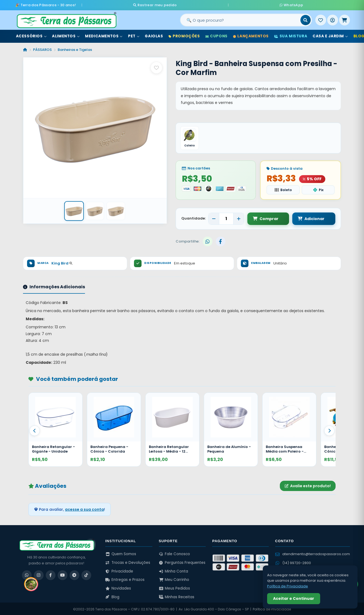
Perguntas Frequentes (182, 562)
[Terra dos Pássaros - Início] (66, 19)
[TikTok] (86, 574)
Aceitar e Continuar (294, 598)
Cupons (217, 35)
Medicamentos (104, 35)
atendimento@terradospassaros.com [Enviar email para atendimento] (313, 553)
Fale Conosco (175, 553)
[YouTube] (63, 574)
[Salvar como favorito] (156, 66)
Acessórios (31, 35)
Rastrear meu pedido (200, 4)
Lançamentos (251, 35)
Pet (134, 35)
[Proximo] (329, 430)
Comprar (266, 217)
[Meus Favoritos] (321, 19)
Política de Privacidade (288, 586)
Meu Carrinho (174, 579)
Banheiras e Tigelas (75, 48)
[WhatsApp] (27, 574)
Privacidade (119, 570)
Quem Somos (121, 553)
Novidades (118, 587)
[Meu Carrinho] (345, 19)
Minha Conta (174, 570)
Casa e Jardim (330, 35)
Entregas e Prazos (125, 579)
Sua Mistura (291, 35)
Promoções (184, 35)
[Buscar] (306, 19)
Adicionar (306, 217)
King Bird (62, 262)
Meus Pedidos (175, 587)
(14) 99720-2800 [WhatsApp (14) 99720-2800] (293, 562)
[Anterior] (35, 430)
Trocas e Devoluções (128, 562)
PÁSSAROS (42, 48)
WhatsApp (246, 4)
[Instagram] (39, 574)
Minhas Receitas (177, 596)
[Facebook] (51, 574)
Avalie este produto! (308, 485)
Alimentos (66, 35)
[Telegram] (74, 574)
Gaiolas (154, 35)
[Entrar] (333, 19)
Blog (112, 596)
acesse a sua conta (84, 508)
